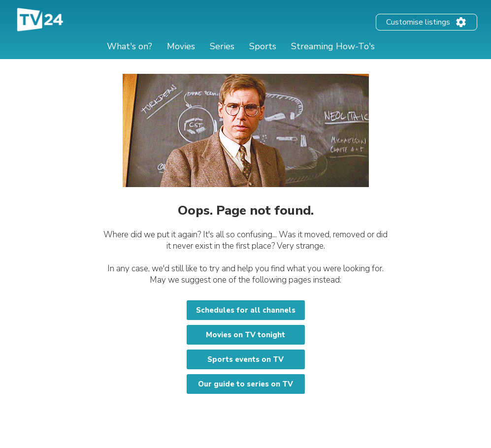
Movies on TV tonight (245, 335)
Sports (263, 46)
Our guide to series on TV (245, 384)
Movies (181, 46)
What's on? (130, 46)
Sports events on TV (245, 359)
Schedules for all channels (246, 310)
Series (222, 46)
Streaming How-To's (333, 46)
